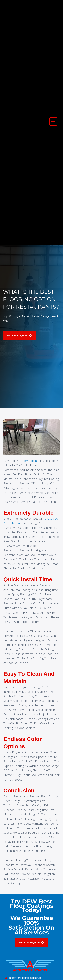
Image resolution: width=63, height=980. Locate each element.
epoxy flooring (29, 461)
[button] (53, 121)
